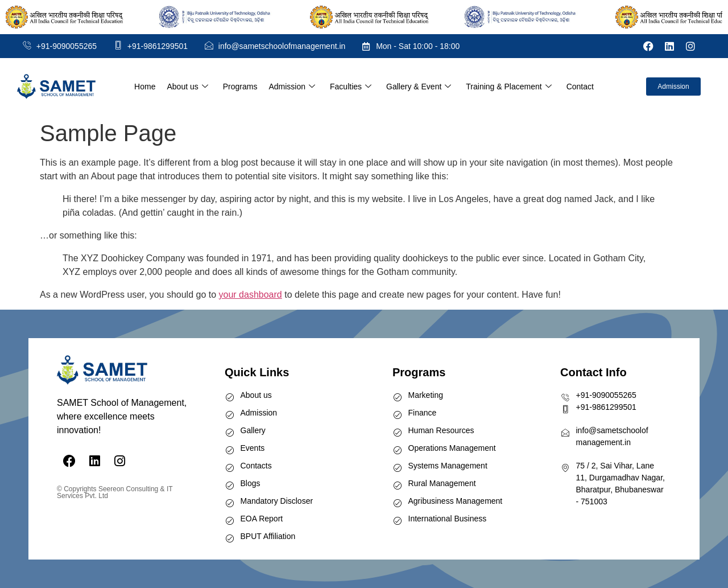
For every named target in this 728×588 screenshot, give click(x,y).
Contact (580, 87)
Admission (292, 87)
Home (145, 87)
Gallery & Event (419, 87)
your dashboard (251, 295)
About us (187, 87)
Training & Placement (508, 87)
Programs (240, 87)
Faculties (351, 87)
